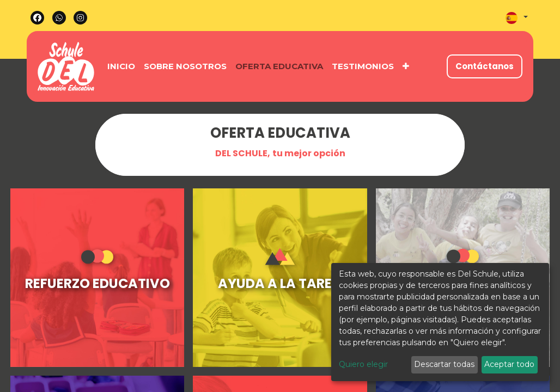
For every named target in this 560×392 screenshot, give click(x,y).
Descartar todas (444, 364)
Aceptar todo (509, 364)
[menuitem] (121, 67)
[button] (406, 67)
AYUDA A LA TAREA (280, 283)
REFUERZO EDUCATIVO (98, 283)
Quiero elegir (363, 364)
